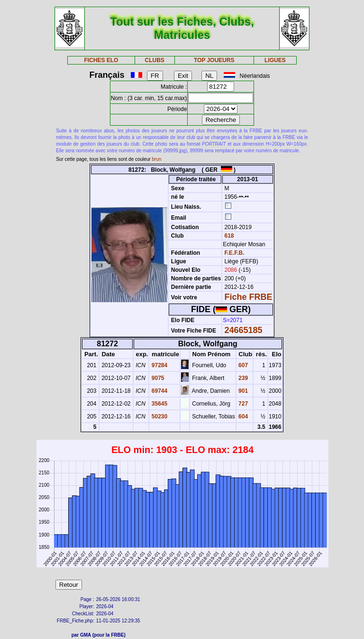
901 (242, 391)
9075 (157, 378)
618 (228, 236)
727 (242, 404)
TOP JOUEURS (214, 60)
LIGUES (275, 60)
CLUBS (154, 60)
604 (242, 417)
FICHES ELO (101, 60)
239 (242, 378)
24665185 (244, 330)
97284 (159, 365)
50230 (159, 417)
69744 (159, 391)
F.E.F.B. (235, 253)
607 (242, 365)
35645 (159, 404)
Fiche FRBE (249, 297)
